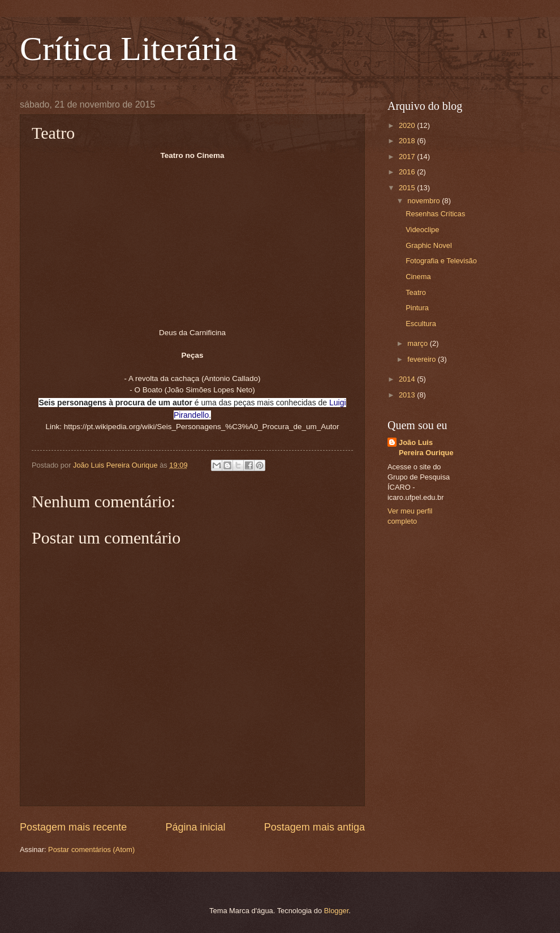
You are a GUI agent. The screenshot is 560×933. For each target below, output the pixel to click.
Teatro (416, 292)
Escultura (421, 324)
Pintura (417, 308)
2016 (408, 172)
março (418, 343)
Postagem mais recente (73, 827)
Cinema (418, 277)
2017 (408, 157)
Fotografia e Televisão (441, 261)
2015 (408, 188)
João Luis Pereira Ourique (426, 448)
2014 (408, 379)
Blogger (337, 911)
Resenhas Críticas (435, 214)
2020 (408, 125)
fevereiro (423, 359)
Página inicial (195, 827)
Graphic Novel (429, 245)
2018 (408, 141)
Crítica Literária (129, 49)
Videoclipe (422, 230)
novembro (425, 201)
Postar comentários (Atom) (91, 849)
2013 (408, 395)
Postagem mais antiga (315, 827)
